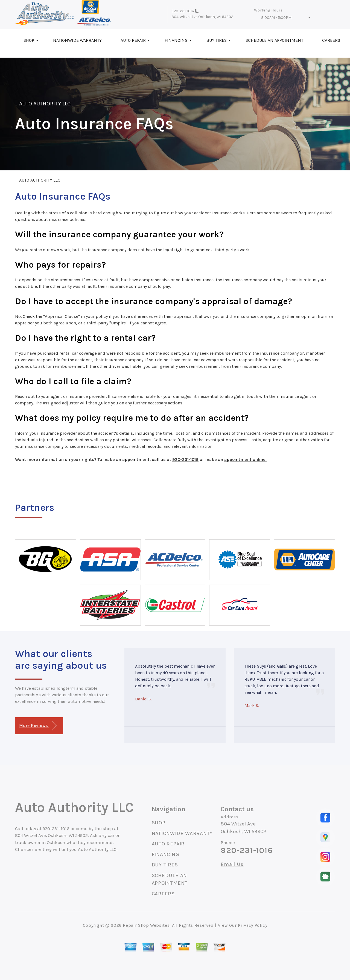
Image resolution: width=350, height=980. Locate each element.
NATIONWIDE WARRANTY (77, 40)
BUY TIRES (217, 40)
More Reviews (38, 726)
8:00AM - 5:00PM (276, 18)
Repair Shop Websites (146, 925)
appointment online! (245, 459)
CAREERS (163, 894)
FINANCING (176, 40)
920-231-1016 (183, 11)
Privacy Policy (253, 925)
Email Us (232, 864)
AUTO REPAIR (133, 40)
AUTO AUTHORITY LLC (45, 104)
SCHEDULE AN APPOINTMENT (274, 40)
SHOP (29, 40)
